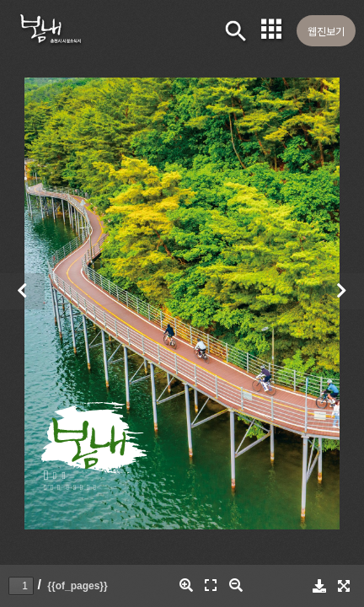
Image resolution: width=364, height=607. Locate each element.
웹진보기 (326, 31)
